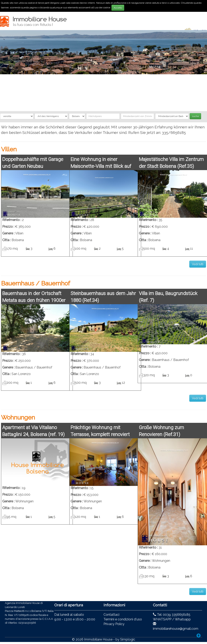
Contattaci (111, 615)
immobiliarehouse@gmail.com (176, 629)
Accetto (118, 8)
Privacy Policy (114, 624)
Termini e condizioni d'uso (123, 619)
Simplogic (128, 639)
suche (195, 116)
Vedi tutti (198, 264)
